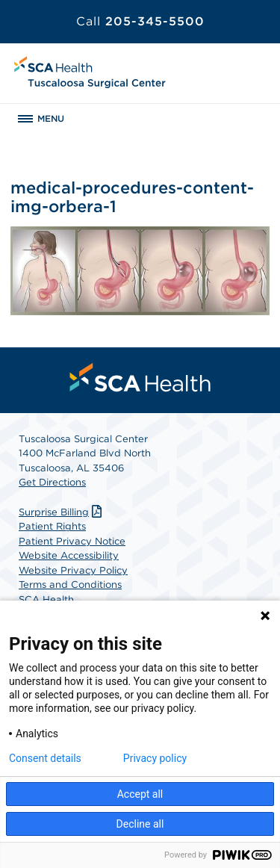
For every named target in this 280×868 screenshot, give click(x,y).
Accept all (140, 794)
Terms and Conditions (70, 585)
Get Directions (52, 482)
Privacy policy (155, 758)
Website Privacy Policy (73, 570)
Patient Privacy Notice (72, 541)
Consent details (45, 758)
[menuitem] (140, 377)
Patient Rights (52, 526)
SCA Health (46, 599)
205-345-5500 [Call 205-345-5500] (140, 21)
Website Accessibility (69, 555)
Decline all (140, 824)
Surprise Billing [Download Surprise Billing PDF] (62, 512)
